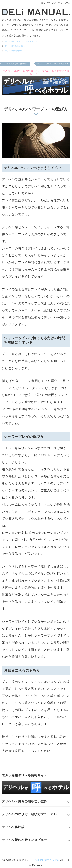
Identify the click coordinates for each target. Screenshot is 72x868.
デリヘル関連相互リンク (15, 46)
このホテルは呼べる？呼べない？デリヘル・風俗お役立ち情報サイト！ (36, 73)
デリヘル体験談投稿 (13, 51)
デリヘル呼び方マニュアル (45, 860)
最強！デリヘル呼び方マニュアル (56, 3)
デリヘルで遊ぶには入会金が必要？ (53, 64)
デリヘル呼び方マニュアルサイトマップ (22, 41)
